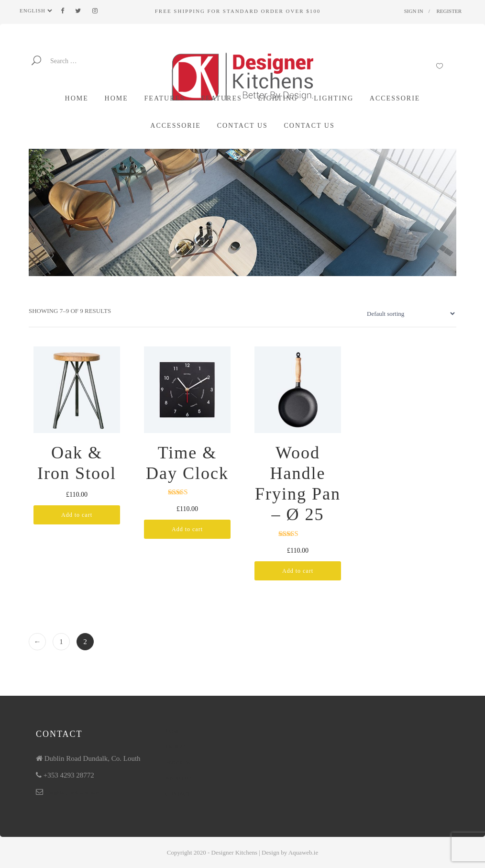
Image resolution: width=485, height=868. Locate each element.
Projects (178, 746)
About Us (179, 778)
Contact (178, 794)
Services (178, 762)
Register (449, 11)
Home (173, 731)
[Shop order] (408, 313)
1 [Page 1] (61, 642)
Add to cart (77, 515)
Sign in (414, 11)
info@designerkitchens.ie (72, 792)
